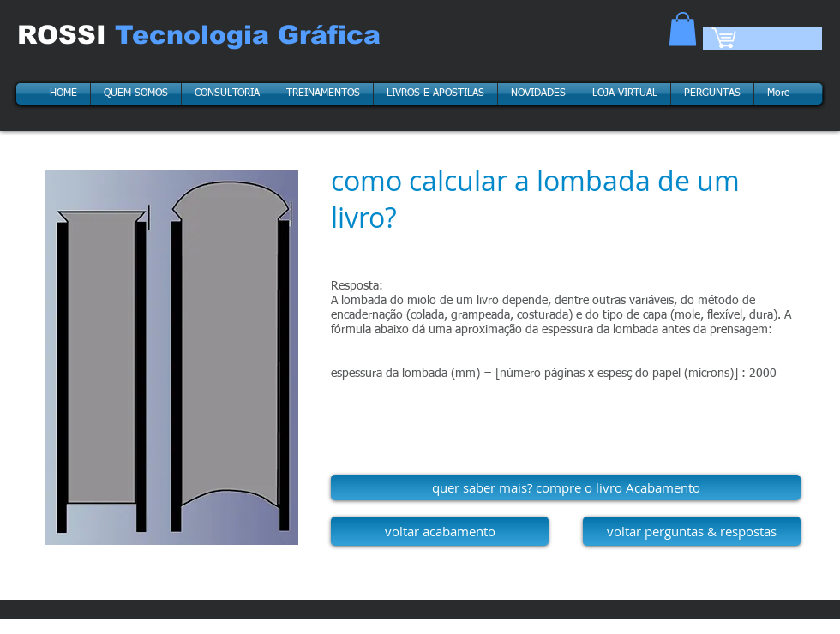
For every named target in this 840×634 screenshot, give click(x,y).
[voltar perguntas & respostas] (692, 531)
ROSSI (66, 35)
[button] (683, 29)
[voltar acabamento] (440, 531)
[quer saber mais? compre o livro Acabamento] (566, 487)
